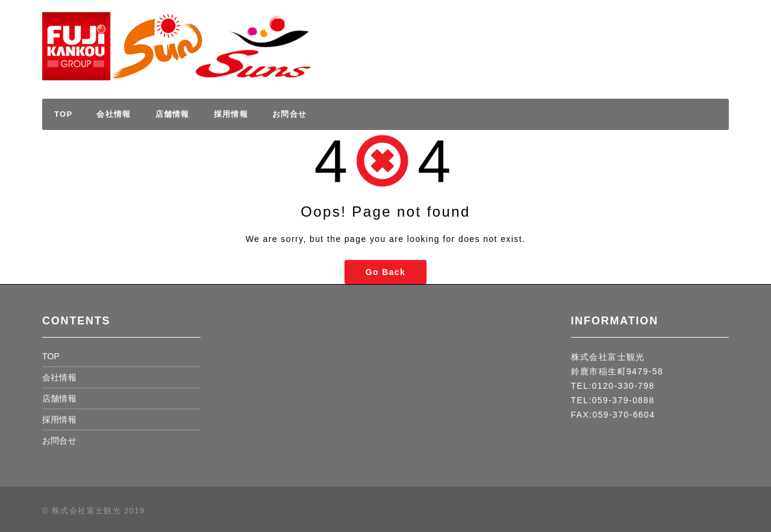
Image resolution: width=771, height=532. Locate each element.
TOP (63, 114)
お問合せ (289, 114)
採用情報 (680, 35)
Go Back (386, 272)
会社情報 (114, 114)
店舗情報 (173, 114)
